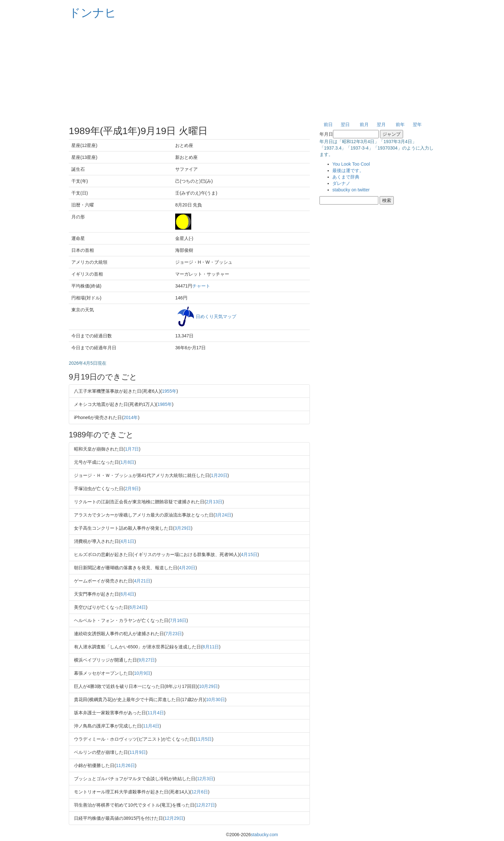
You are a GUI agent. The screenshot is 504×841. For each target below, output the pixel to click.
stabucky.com (264, 835)
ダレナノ (341, 183)
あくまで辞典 (346, 177)
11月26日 (126, 765)
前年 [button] (400, 124)
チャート (201, 286)
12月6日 (200, 792)
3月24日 (223, 515)
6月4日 (128, 594)
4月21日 (142, 581)
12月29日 (174, 818)
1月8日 (128, 462)
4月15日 (249, 554)
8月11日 (211, 647)
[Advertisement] (252, 71)
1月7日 (132, 449)
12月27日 (206, 805)
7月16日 (178, 620)
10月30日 (216, 699)
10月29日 (208, 686)
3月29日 (183, 528)
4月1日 (128, 541)
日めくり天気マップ (216, 316)
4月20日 (187, 568)
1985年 (165, 404)
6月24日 (138, 607)
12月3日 (205, 779)
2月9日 (132, 489)
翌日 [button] (345, 124)
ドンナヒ (93, 13)
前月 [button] (364, 124)
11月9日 (138, 752)
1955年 (169, 391)
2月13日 (214, 502)
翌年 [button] (417, 124)
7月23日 (174, 634)
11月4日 (156, 713)
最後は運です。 (348, 170)
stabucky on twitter (351, 190)
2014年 (131, 417)
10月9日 (142, 673)
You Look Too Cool (351, 164)
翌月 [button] (381, 124)
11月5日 (204, 739)
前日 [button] (328, 124)
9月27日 (147, 660)
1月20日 (219, 475)
